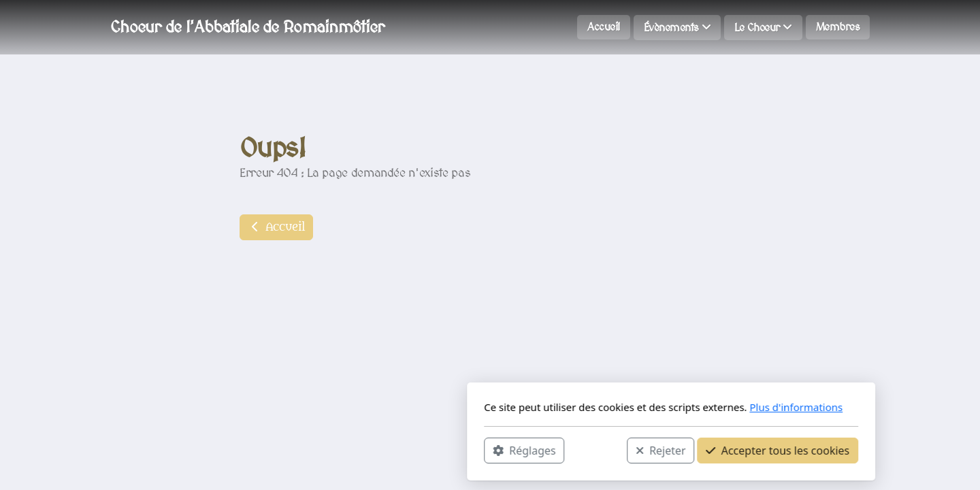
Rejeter (480, 450)
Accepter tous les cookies (597, 450)
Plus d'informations (615, 407)
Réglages (343, 450)
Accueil (276, 227)
